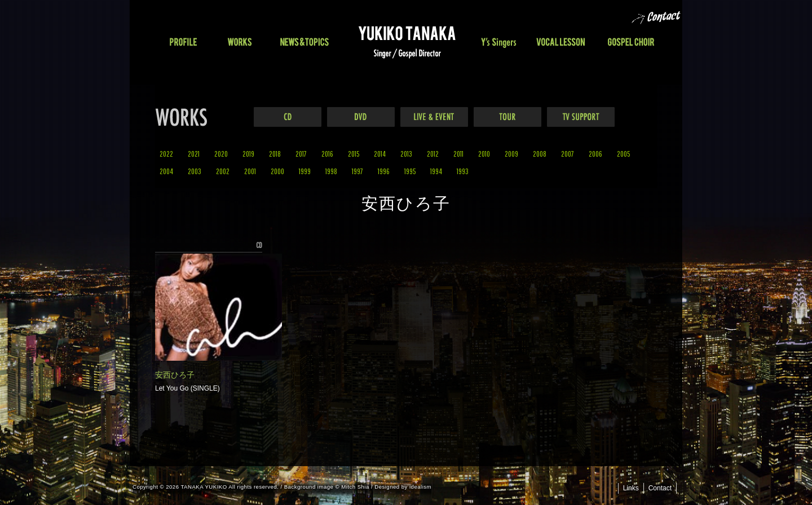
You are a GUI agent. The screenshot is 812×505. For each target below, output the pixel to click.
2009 (511, 154)
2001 (250, 171)
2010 (484, 154)
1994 (436, 171)
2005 (623, 154)
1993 (463, 171)
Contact (660, 488)
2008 (540, 154)
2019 (248, 154)
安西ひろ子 (175, 375)
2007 (568, 154)
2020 (221, 154)
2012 (433, 154)
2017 (301, 154)
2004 (166, 171)
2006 (595, 154)
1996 (384, 171)
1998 (331, 171)
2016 (327, 154)
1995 (410, 171)
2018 (275, 154)
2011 (458, 154)
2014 (380, 154)
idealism (420, 487)
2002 (223, 171)
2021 (194, 154)
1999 (305, 171)
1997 (358, 171)
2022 (166, 154)
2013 (406, 154)
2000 (277, 171)
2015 (354, 154)
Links (631, 488)
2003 (195, 171)
